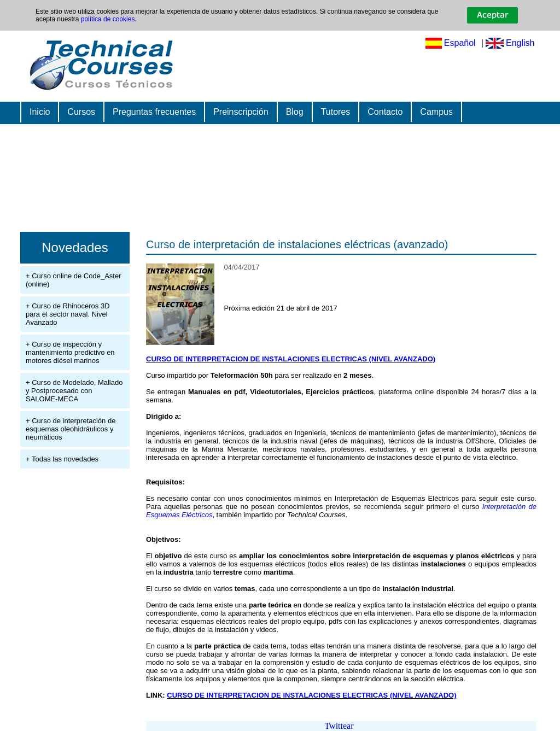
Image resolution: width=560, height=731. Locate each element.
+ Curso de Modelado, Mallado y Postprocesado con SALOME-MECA (74, 391)
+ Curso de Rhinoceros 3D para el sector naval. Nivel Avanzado (68, 314)
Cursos (81, 112)
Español (460, 43)
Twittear (339, 726)
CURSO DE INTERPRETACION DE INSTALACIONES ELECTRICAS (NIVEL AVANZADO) (291, 359)
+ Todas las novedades (62, 459)
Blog (295, 112)
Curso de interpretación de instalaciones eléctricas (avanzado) (297, 244)
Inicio (40, 112)
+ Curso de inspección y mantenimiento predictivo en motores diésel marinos (70, 352)
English (520, 43)
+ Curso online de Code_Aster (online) (74, 280)
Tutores (336, 112)
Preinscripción (241, 112)
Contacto (385, 112)
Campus (436, 112)
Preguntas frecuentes (154, 112)
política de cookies (108, 19)
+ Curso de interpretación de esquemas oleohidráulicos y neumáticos (71, 429)
